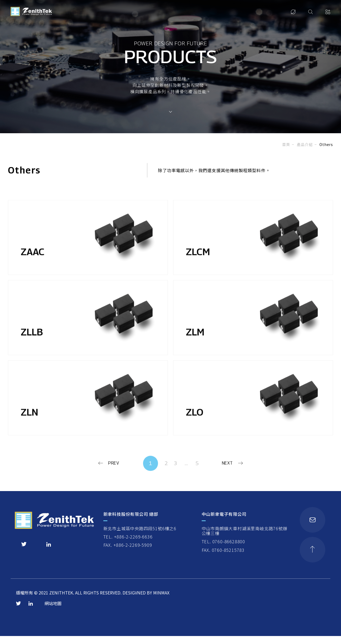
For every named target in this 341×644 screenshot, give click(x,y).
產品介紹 (305, 144)
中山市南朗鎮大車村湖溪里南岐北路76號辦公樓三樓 (245, 539)
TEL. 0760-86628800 (224, 550)
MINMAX (161, 602)
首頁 (286, 144)
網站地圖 (53, 612)
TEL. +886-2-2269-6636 (128, 545)
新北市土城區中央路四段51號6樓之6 (140, 537)
